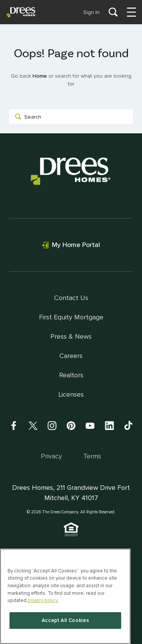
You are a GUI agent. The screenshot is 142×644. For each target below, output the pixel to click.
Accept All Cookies (66, 621)
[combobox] (71, 117)
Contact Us (71, 298)
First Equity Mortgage (71, 317)
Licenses (71, 394)
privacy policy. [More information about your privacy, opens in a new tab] (42, 600)
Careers (71, 356)
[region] (65, 596)
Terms (92, 456)
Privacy (51, 456)
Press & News (71, 336)
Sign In (91, 12)
